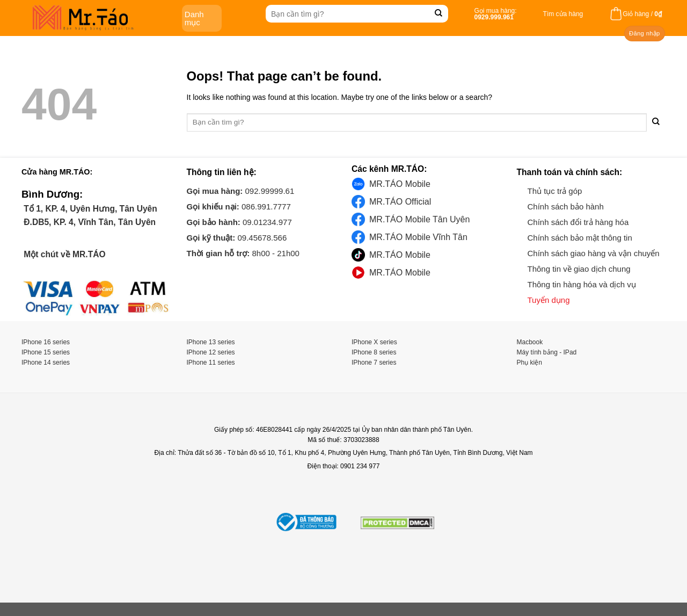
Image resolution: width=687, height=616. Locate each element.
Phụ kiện (529, 363)
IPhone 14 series (46, 363)
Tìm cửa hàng (563, 14)
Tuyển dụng (549, 300)
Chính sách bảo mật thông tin (580, 238)
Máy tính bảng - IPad (547, 352)
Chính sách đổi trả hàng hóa (578, 222)
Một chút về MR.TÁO (64, 254)
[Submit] (439, 14)
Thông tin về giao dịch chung (579, 269)
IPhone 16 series (46, 342)
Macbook (530, 342)
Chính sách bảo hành (566, 206)
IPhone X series (374, 342)
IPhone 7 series (374, 363)
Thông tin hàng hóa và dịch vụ (582, 284)
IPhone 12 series (211, 352)
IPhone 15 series (46, 352)
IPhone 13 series (211, 342)
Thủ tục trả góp (555, 191)
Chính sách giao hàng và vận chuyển (594, 253)
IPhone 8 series (374, 352)
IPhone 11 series (211, 363)
